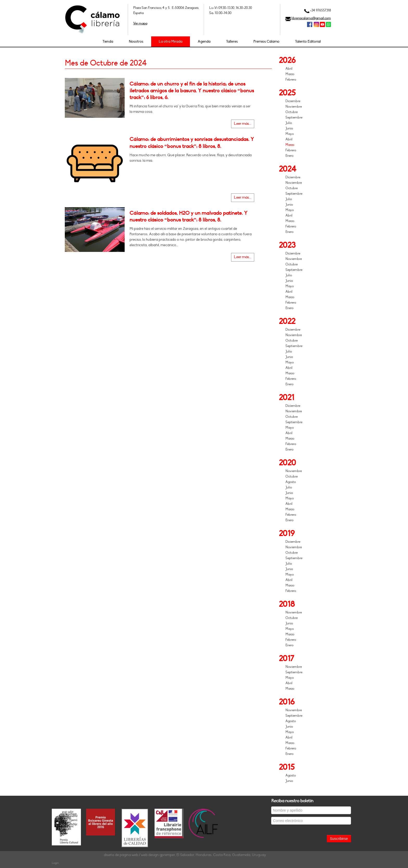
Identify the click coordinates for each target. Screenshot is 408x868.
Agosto (291, 482)
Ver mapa (140, 23)
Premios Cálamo (266, 41)
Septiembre (294, 118)
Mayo (290, 134)
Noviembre (294, 107)
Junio (289, 128)
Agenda (204, 41)
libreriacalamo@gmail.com (311, 18)
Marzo (290, 74)
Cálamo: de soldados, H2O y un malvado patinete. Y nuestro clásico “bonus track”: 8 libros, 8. (189, 217)
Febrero (291, 80)
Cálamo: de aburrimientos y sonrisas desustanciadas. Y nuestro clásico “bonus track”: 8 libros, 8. (192, 143)
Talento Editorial (308, 41)
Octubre (292, 112)
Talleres (232, 41)
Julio (289, 123)
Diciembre (293, 101)
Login (55, 863)
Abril (289, 69)
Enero (289, 156)
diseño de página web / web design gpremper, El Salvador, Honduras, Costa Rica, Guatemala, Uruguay (185, 855)
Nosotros (136, 41)
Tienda (108, 41)
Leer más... (243, 124)
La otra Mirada (171, 41)
